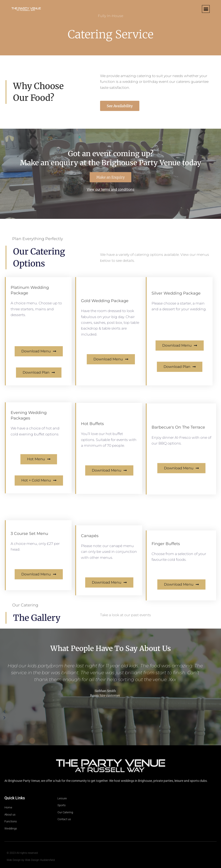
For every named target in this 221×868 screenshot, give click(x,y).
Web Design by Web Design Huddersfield (31, 860)
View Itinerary (23, 326)
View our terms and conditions (110, 189)
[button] (206, 9)
